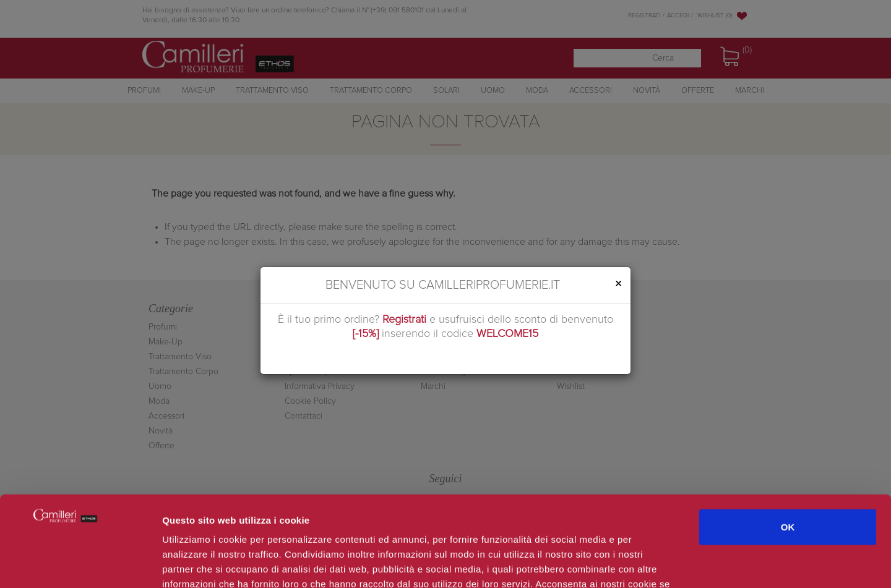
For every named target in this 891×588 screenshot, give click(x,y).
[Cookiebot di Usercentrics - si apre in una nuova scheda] (80, 564)
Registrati (404, 320)
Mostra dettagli (657, 564)
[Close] (618, 284)
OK (788, 442)
